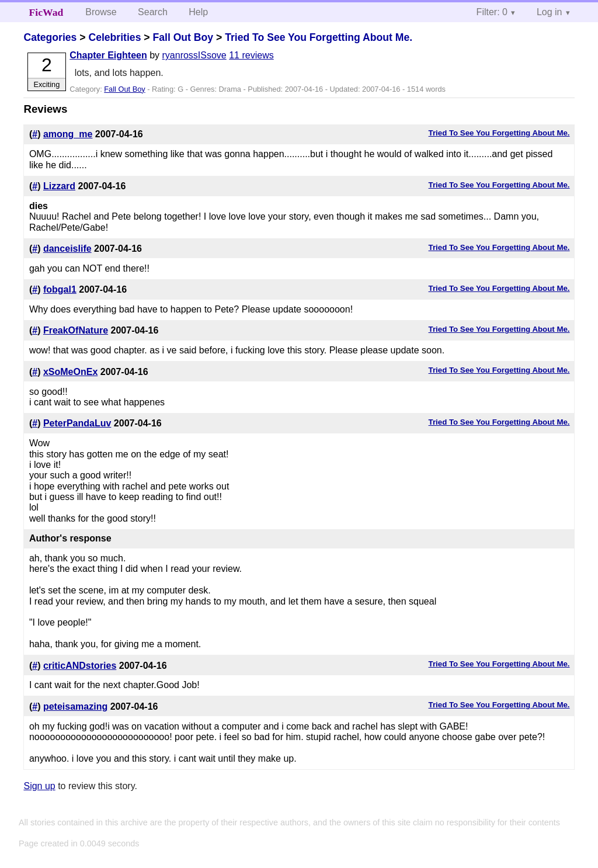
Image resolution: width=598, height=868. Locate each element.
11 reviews (251, 55)
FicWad (46, 12)
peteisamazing (75, 706)
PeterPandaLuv (77, 423)
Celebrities (114, 37)
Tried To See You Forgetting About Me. (319, 37)
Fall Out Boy (183, 37)
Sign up (39, 786)
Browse (101, 12)
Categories (50, 37)
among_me (68, 134)
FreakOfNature (76, 330)
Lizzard (59, 186)
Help (198, 12)
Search (153, 12)
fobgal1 (60, 289)
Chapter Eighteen (108, 55)
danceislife (67, 249)
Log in (550, 12)
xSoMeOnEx (70, 372)
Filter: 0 (492, 12)
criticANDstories (80, 666)
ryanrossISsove (194, 55)
